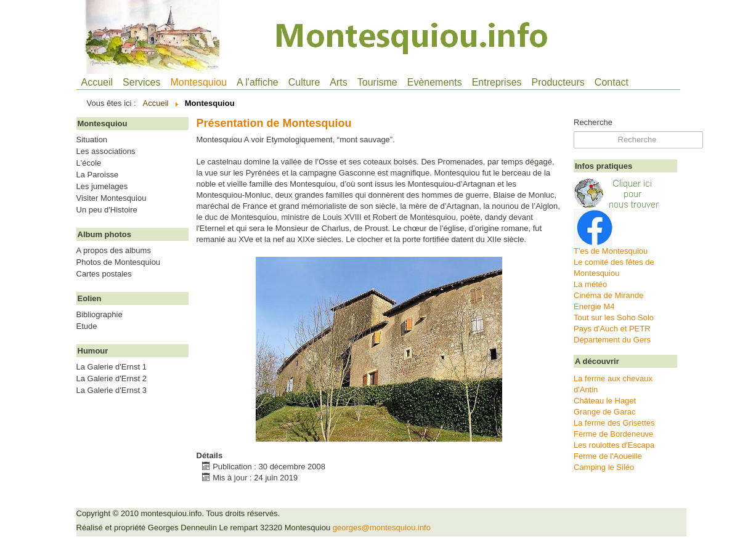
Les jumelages (102, 187)
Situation (92, 140)
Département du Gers (612, 340)
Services (141, 82)
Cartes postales (104, 274)
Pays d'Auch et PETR (612, 329)
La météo (590, 284)
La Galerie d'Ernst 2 (112, 379)
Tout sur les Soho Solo (614, 318)
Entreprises (497, 82)
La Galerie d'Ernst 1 (112, 367)
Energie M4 (594, 306)
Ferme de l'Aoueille (608, 456)
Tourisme (377, 82)
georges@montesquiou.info (382, 528)
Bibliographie (100, 315)
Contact (612, 82)
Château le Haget (605, 401)
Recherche (593, 122)
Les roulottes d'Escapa (614, 445)
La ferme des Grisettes (614, 423)
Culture (304, 82)
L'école (89, 163)
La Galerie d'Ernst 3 (112, 390)
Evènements (435, 82)
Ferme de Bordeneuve (613, 434)
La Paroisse (98, 175)
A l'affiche (258, 82)
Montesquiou (198, 82)
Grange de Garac (604, 412)
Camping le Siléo (604, 467)
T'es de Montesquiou (611, 251)
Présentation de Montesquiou (274, 123)
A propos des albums (114, 251)
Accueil (97, 82)
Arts (338, 82)
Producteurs (558, 82)
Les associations (106, 152)
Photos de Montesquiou (119, 262)
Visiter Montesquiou (112, 198)
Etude (87, 326)
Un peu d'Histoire (107, 210)
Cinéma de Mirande (608, 295)
